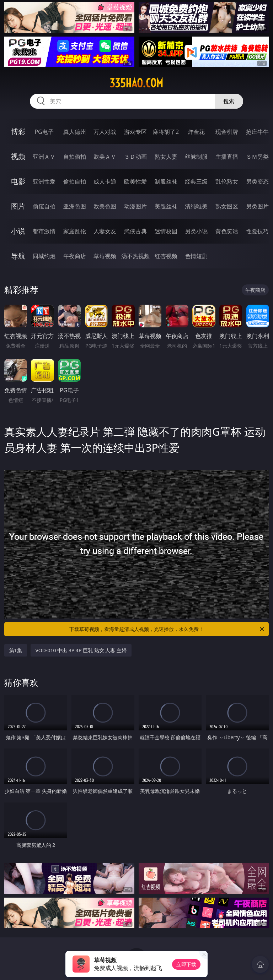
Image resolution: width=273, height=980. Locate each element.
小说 (18, 231)
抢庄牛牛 (257, 132)
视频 (18, 156)
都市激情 (44, 231)
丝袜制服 (196, 157)
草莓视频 (105, 256)
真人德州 (75, 132)
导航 (18, 256)
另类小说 (196, 231)
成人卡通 (105, 181)
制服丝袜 (166, 181)
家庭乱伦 (75, 231)
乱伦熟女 (227, 181)
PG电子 (44, 132)
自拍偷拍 (75, 157)
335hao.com (136, 83)
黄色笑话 (227, 231)
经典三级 (196, 181)
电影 (18, 181)
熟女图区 (227, 206)
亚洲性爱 (44, 181)
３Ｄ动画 (135, 157)
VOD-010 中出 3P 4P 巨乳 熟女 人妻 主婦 (81, 650)
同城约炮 (44, 256)
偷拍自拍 (75, 181)
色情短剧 (196, 256)
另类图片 (257, 206)
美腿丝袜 (166, 206)
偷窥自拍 (44, 206)
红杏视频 (166, 256)
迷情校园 (166, 231)
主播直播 (227, 157)
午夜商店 (75, 256)
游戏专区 (135, 132)
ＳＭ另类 (257, 157)
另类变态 (257, 181)
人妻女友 (105, 231)
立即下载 (186, 964)
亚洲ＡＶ (44, 157)
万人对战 (105, 132)
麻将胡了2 (166, 132)
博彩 (18, 132)
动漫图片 (135, 206)
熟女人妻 (166, 157)
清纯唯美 (196, 206)
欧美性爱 (135, 181)
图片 (18, 206)
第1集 (16, 650)
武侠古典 (135, 231)
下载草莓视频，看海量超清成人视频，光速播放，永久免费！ (167, 629)
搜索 (229, 101)
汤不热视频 (135, 256)
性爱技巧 (257, 231)
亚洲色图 (75, 206)
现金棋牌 (227, 132)
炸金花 (196, 132)
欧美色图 (105, 206)
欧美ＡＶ (105, 157)
